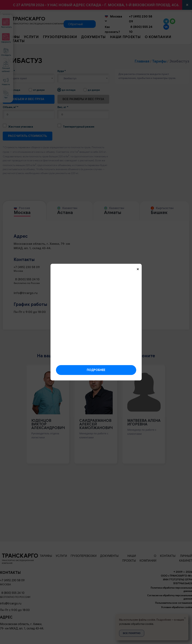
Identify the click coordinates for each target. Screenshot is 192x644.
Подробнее (96, 370)
